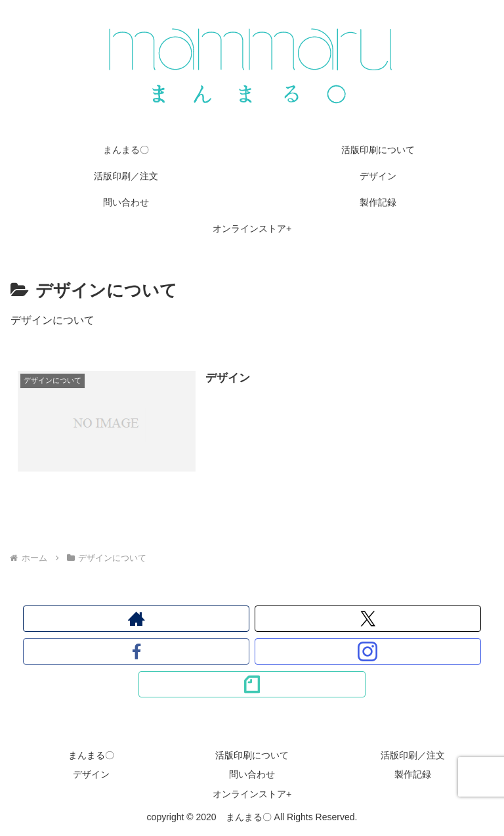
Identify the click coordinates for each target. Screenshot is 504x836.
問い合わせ (252, 774)
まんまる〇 (91, 755)
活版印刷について (252, 755)
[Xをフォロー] (368, 619)
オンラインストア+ (252, 794)
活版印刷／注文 (413, 755)
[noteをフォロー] (252, 684)
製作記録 (413, 774)
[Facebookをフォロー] (136, 651)
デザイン (91, 774)
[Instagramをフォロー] (368, 651)
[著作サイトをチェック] (136, 619)
